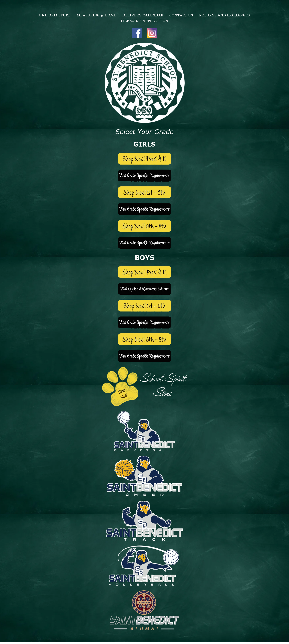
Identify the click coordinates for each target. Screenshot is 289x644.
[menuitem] (55, 15)
